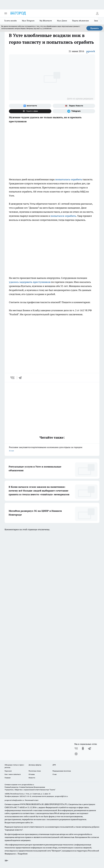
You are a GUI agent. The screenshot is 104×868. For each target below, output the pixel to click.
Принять (95, 28)
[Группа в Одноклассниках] (83, 748)
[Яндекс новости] (74, 106)
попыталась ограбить (68, 179)
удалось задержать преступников (30, 282)
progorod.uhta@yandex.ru (15, 800)
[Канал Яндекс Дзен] (30, 111)
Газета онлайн (11, 21)
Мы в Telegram (28, 21)
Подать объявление (81, 21)
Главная (8, 778)
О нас (55, 774)
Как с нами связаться (13, 774)
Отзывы (32, 774)
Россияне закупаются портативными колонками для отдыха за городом (52, 449)
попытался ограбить (63, 216)
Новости (32, 778)
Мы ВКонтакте (46, 21)
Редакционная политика (62, 771)
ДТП (54, 765)
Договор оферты (35, 765)
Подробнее (23, 854)
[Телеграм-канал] (74, 111)
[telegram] (21, 378)
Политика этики (35, 771)
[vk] (13, 378)
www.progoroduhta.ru (26, 785)
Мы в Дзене (62, 21)
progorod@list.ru (61, 796)
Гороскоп (8, 771)
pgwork (91, 51)
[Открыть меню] (6, 13)
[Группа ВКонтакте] (30, 106)
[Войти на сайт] (97, 13)
